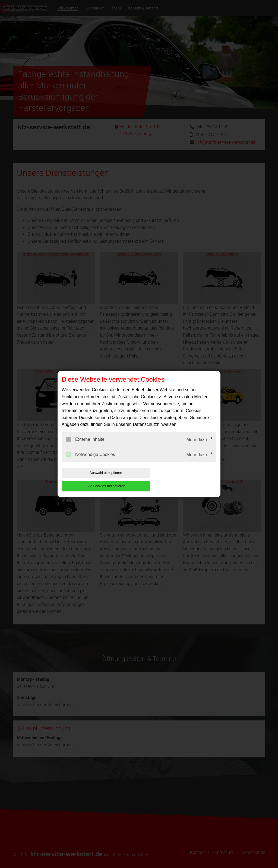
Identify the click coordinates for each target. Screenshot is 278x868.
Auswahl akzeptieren (96, 479)
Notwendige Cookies (90, 461)
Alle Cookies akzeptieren (181, 479)
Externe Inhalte (85, 446)
